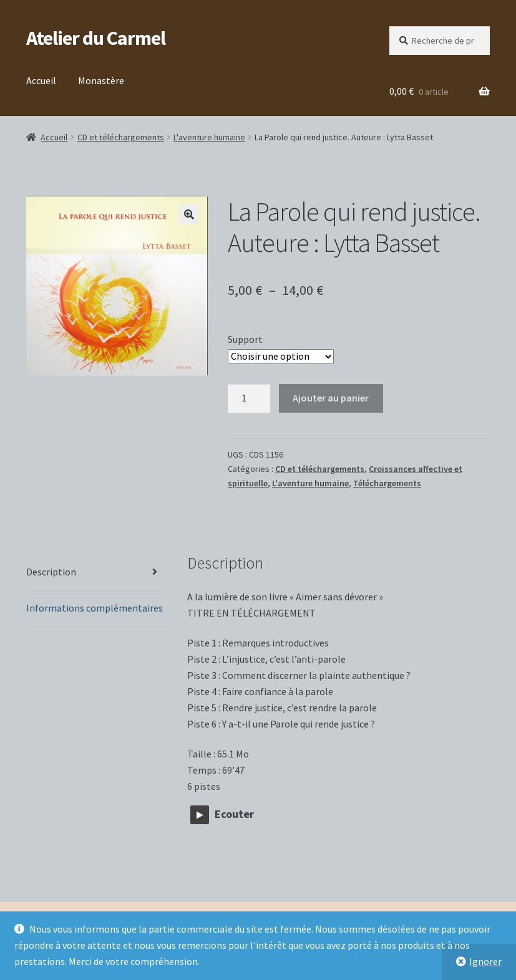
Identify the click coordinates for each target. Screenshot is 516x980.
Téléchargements (387, 483)
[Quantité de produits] (249, 398)
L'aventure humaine (209, 137)
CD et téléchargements (121, 137)
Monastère (101, 80)
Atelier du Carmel (96, 38)
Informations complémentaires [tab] (95, 608)
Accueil (41, 80)
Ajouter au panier (331, 398)
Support (245, 339)
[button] (189, 214)
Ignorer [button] (485, 961)
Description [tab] (51, 572)
